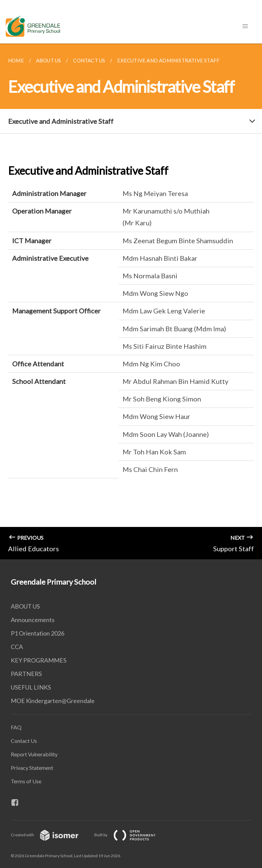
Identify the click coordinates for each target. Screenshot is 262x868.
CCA (17, 647)
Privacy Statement (32, 768)
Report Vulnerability (34, 754)
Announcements (33, 620)
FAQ (16, 727)
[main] (131, 301)
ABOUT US (25, 606)
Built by (130, 835)
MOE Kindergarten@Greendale (53, 701)
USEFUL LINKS (31, 687)
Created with (50, 835)
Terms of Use (26, 781)
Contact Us (24, 741)
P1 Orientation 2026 (38, 633)
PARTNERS (26, 674)
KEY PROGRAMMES (39, 660)
